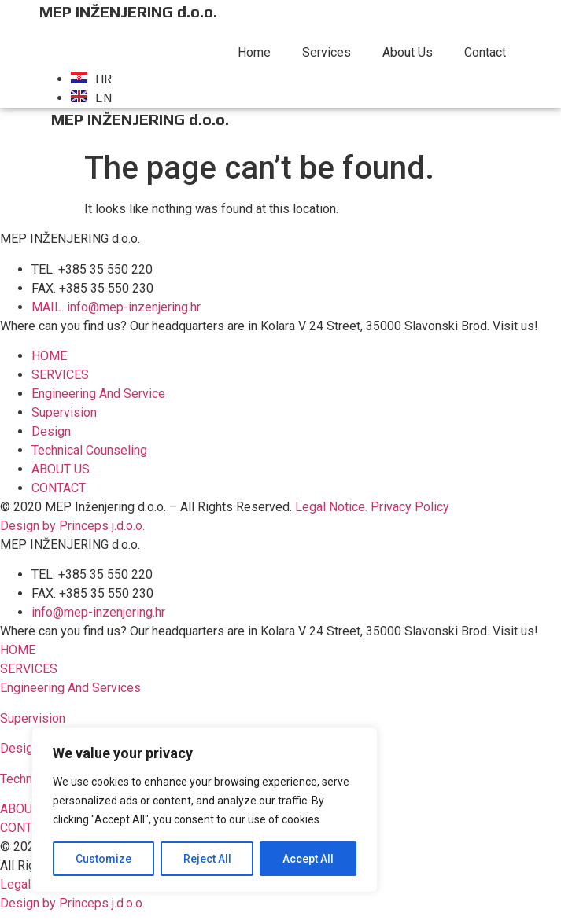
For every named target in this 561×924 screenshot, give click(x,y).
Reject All (207, 859)
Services (327, 52)
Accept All (308, 859)
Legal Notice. (331, 507)
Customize (103, 859)
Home (254, 52)
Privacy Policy (410, 507)
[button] (18, 650)
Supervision (33, 718)
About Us (408, 52)
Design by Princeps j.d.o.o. (72, 526)
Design (20, 748)
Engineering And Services (70, 688)
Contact (485, 52)
